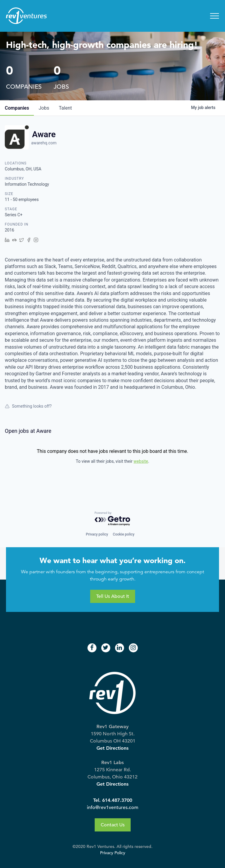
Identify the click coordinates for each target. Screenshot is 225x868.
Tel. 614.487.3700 (113, 800)
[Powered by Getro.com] (113, 519)
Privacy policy (97, 534)
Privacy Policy (113, 853)
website (141, 461)
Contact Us (113, 825)
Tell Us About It (113, 596)
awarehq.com (44, 143)
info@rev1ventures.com (113, 807)
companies (17, 108)
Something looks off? (28, 406)
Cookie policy (124, 534)
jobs (44, 108)
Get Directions (112, 748)
